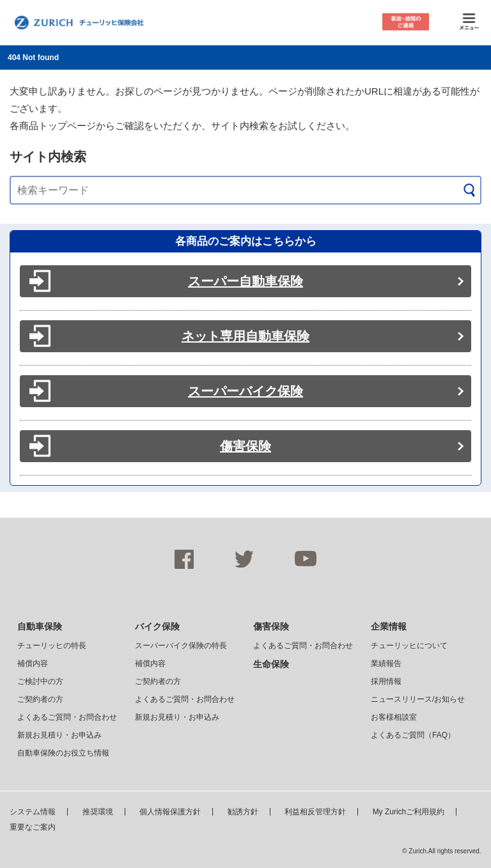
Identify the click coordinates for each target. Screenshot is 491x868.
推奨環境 (98, 812)
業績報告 (386, 663)
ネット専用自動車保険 (245, 336)
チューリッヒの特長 (52, 646)
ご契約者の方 (40, 699)
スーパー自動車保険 (245, 281)
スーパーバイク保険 (245, 391)
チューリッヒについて (409, 646)
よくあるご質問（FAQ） (413, 735)
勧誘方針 (243, 812)
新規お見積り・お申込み (59, 735)
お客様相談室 (394, 717)
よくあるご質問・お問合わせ (67, 717)
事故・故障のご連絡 (406, 22)
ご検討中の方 (40, 681)
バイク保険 (157, 626)
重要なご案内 (33, 827)
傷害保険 (245, 446)
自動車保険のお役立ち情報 (63, 753)
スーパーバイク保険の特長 (181, 646)
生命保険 (271, 664)
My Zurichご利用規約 (409, 812)
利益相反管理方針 (315, 812)
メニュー (469, 22)
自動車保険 (40, 626)
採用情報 (386, 681)
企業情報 (389, 626)
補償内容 (33, 663)
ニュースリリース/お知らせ (418, 699)
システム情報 (33, 812)
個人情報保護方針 (170, 812)
